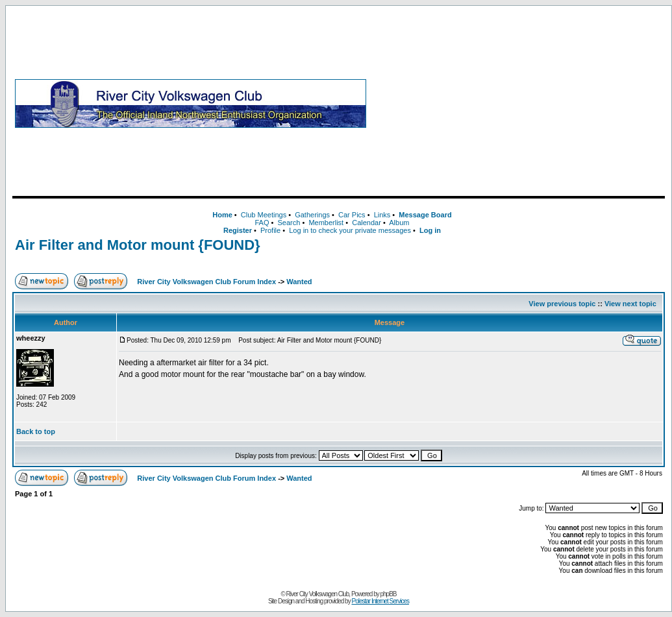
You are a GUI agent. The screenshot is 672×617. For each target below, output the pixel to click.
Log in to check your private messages (350, 230)
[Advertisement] (518, 103)
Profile (270, 230)
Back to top (36, 431)
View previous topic (562, 304)
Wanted (299, 282)
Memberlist (326, 223)
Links (382, 215)
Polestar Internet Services (380, 601)
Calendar (367, 223)
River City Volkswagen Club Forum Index (206, 282)
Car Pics (352, 215)
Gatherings (312, 215)
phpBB (389, 594)
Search (289, 223)
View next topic (630, 304)
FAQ (262, 223)
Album (399, 223)
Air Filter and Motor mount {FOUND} (138, 245)
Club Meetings (264, 215)
